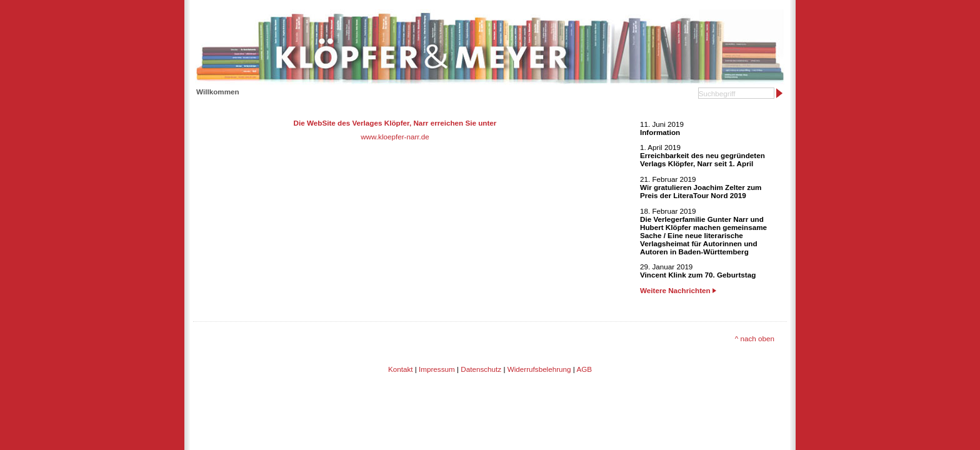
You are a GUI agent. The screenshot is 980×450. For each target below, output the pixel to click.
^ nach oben (755, 338)
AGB (584, 369)
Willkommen (218, 92)
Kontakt (401, 369)
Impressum (437, 369)
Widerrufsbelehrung (539, 369)
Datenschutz (481, 369)
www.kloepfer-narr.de (395, 137)
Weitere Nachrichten (678, 290)
